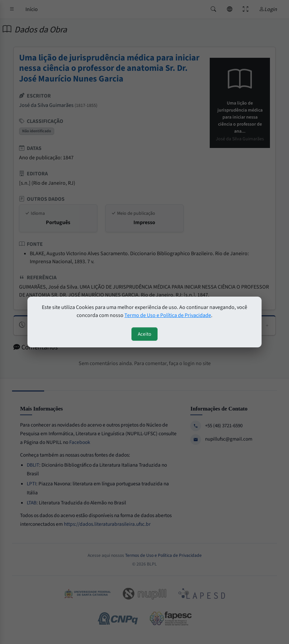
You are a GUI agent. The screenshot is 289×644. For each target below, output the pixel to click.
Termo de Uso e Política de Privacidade (168, 315)
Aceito (144, 334)
